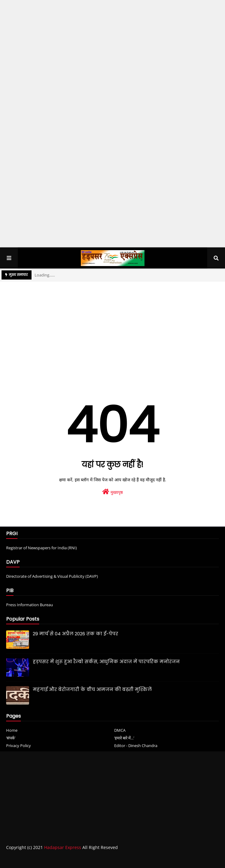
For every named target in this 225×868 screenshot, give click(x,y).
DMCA (120, 730)
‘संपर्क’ (11, 738)
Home (12, 730)
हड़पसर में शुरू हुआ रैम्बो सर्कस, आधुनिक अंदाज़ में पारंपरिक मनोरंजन (106, 661)
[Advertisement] (112, 81)
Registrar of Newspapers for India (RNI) (41, 548)
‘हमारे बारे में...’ (124, 738)
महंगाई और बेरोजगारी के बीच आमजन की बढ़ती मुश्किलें (92, 689)
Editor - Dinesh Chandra (136, 746)
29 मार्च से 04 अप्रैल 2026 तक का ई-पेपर (75, 634)
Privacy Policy (19, 746)
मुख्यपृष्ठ (112, 492)
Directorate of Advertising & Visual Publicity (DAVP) (52, 576)
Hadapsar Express (63, 847)
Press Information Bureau (30, 605)
